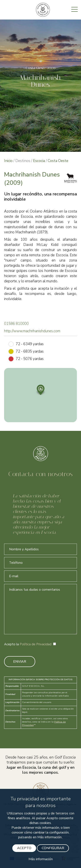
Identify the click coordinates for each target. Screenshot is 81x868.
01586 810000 (16, 324)
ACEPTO (24, 848)
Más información (41, 859)
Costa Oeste (58, 161)
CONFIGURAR (53, 848)
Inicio (8, 161)
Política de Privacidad (36, 644)
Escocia (39, 161)
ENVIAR (20, 662)
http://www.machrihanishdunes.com (32, 331)
